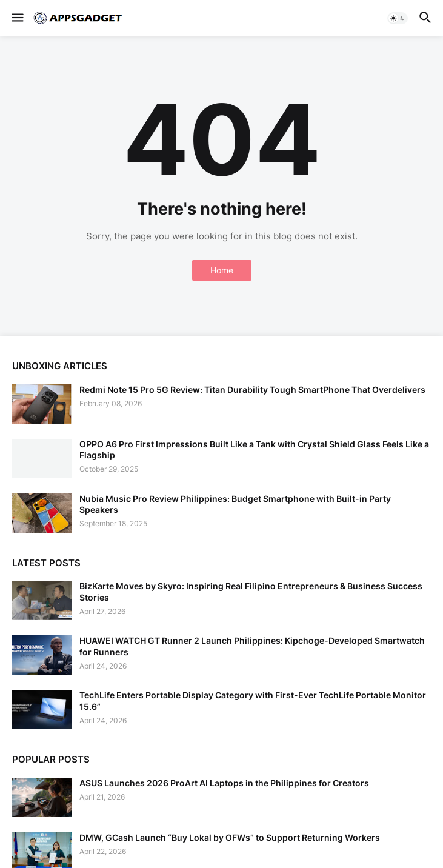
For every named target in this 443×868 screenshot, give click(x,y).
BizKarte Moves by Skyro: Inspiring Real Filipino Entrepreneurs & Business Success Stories (251, 591)
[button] (17, 18)
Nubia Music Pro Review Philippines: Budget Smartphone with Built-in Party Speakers (235, 504)
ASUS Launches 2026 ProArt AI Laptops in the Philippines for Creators (224, 783)
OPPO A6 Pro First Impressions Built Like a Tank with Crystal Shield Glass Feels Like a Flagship (254, 449)
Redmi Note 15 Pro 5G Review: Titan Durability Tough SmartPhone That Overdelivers (252, 389)
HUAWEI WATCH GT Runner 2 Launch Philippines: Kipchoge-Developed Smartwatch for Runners (252, 646)
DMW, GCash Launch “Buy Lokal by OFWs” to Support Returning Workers (230, 837)
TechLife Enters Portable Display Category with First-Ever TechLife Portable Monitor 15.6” (253, 700)
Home (222, 270)
